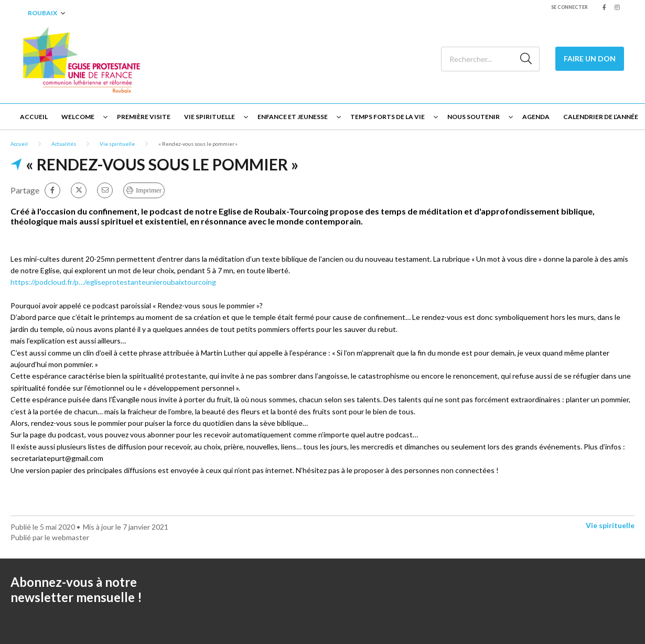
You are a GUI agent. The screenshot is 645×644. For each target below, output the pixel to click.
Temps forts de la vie (388, 117)
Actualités (64, 144)
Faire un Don (590, 58)
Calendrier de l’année (601, 117)
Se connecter (569, 7)
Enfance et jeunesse (293, 117)
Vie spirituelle (209, 117)
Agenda (536, 117)
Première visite (144, 117)
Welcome (78, 117)
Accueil (34, 117)
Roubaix (42, 13)
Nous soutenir (474, 117)
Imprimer (149, 190)
